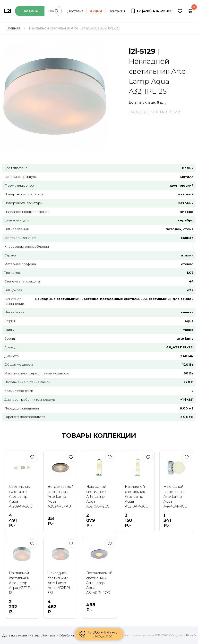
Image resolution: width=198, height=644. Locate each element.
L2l (8, 11)
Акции (22, 635)
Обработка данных (72, 635)
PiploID (191, 635)
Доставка (76, 11)
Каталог (30, 11)
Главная (13, 28)
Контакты (117, 11)
